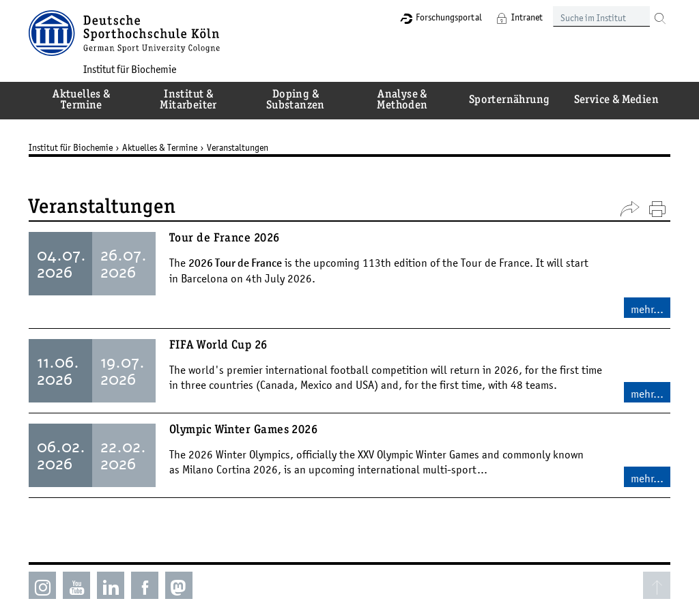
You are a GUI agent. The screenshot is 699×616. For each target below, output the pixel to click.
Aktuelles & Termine (160, 147)
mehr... (647, 309)
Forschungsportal (449, 17)
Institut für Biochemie (130, 69)
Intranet (527, 17)
